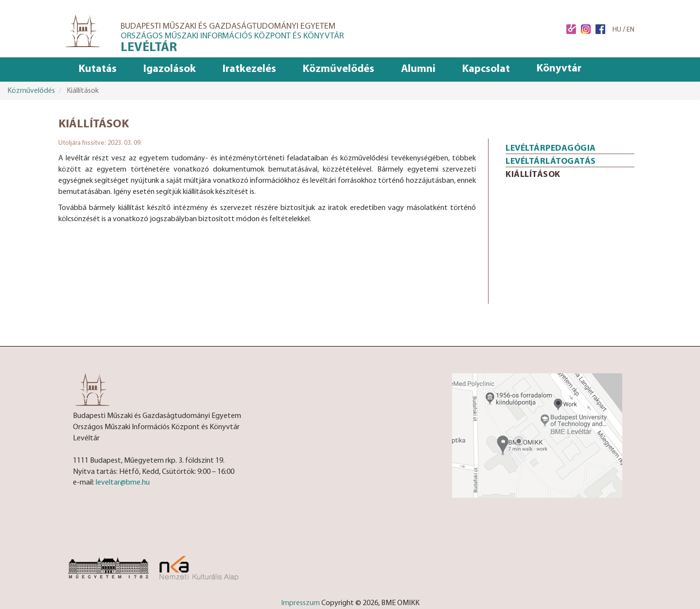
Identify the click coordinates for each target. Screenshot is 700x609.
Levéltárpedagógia (551, 148)
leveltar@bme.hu (123, 483)
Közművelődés (339, 69)
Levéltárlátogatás (551, 162)
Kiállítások (533, 175)
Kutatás (98, 69)
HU (617, 30)
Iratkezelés (249, 69)
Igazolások (170, 69)
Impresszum (300, 603)
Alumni (418, 69)
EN (630, 30)
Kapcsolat (486, 69)
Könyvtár (559, 69)
